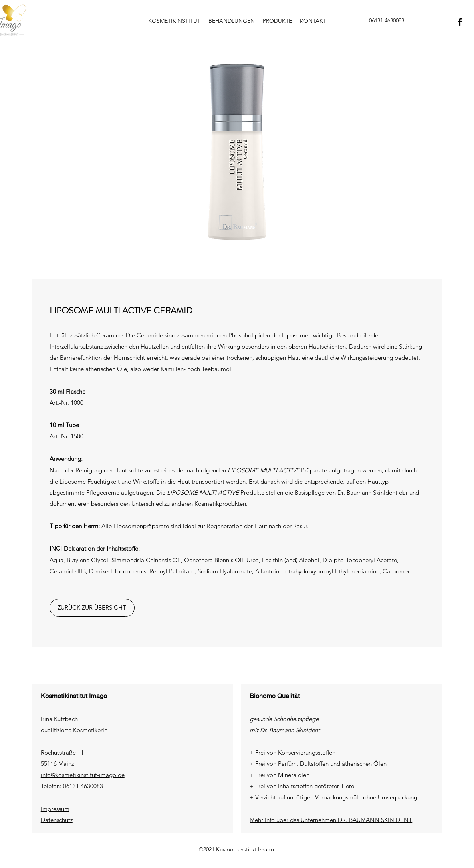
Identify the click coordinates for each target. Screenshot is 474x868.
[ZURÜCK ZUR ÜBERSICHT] (92, 608)
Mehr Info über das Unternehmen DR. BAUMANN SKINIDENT (331, 820)
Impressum (55, 809)
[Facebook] (460, 22)
